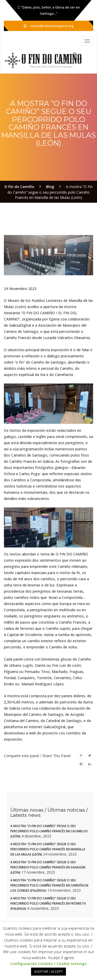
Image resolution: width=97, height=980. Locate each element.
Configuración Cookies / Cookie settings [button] (48, 963)
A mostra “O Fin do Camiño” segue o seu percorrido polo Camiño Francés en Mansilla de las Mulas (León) (48, 849)
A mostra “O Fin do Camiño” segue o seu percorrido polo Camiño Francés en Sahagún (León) (48, 867)
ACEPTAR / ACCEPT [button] (48, 971)
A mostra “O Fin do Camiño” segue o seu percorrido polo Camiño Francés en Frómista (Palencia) (48, 903)
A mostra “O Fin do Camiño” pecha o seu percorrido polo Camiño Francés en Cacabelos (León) (49, 831)
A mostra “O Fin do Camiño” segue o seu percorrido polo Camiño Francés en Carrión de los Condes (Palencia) (49, 885)
